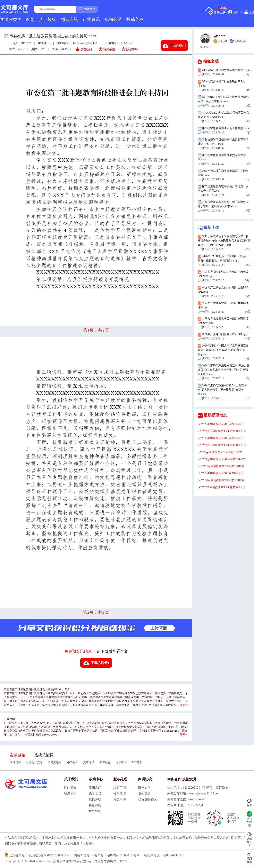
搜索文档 (87, 9)
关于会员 (95, 793)
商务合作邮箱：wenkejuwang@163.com (194, 793)
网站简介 (70, 788)
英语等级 (89, 762)
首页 (30, 19)
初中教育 (105, 762)
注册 (249, 12)
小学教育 (72, 762)
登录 (233, 12)
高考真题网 (55, 762)
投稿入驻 (135, 19)
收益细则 (95, 805)
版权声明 (120, 788)
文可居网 (15, 762)
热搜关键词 (44, 755)
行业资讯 (91, 19)
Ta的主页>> (206, 47)
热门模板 (47, 19)
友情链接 (18, 755)
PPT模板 (137, 762)
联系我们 (70, 793)
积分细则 (95, 811)
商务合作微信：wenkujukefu (186, 799)
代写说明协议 (147, 799)
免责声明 (120, 799)
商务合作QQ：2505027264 (185, 805)
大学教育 (121, 762)
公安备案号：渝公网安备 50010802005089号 (37, 855)
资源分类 (10, 19)
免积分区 (113, 19)
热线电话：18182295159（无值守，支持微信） (199, 788)
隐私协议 (144, 793)
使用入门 (95, 788)
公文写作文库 (34, 762)
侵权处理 (120, 793)
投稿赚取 (95, 799)
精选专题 (69, 19)
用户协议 (144, 788)
